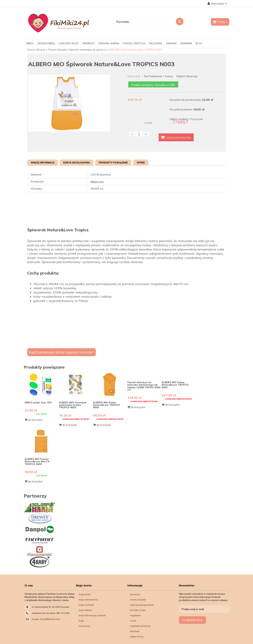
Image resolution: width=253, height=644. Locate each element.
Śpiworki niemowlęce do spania (86, 50)
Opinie (141, 163)
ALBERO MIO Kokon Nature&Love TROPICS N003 (175, 385)
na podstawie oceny (159, 76)
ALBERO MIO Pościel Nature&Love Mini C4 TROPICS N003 (37, 462)
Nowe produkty (138, 600)
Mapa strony (137, 636)
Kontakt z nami (138, 610)
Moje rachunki (86, 605)
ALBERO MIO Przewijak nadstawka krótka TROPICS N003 (73, 405)
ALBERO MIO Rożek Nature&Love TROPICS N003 (107, 405)
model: (148, 123)
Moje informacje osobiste (92, 615)
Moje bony (84, 626)
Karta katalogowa (77, 163)
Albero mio (97, 181)
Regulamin (135, 615)
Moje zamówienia (88, 600)
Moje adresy (85, 610)
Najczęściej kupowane (142, 605)
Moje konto (217, 4)
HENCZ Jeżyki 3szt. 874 (38, 402)
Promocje (135, 594)
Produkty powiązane (113, 163)
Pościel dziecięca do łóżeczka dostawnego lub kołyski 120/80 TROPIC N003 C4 (144, 386)
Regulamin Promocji (140, 626)
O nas (133, 621)
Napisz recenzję (187, 76)
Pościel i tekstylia (57, 50)
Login (81, 621)
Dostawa (135, 631)
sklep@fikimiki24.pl (50, 619)
